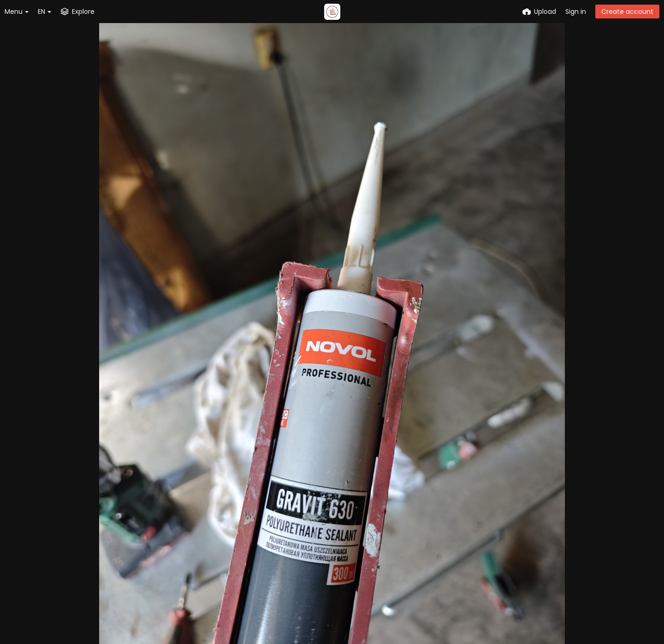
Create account (627, 12)
